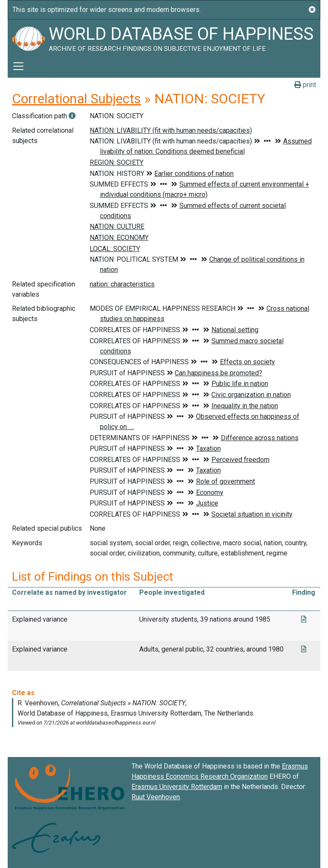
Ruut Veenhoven (156, 797)
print (305, 85)
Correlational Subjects (76, 99)
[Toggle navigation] (18, 66)
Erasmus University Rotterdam (177, 787)
